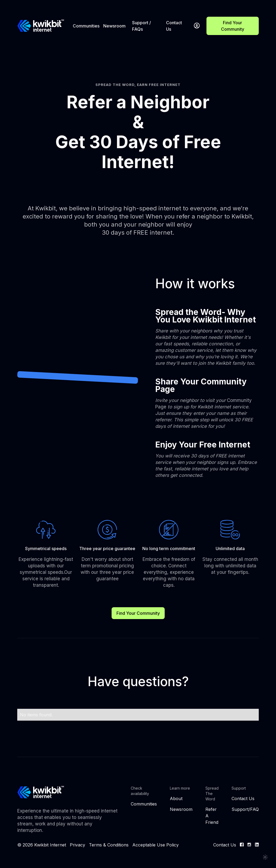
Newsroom (114, 26)
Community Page (204, 413)
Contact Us (174, 26)
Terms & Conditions (109, 845)
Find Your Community (233, 26)
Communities (86, 26)
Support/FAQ (245, 809)
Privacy (77, 845)
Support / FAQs (142, 26)
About (176, 798)
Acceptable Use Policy (156, 845)
